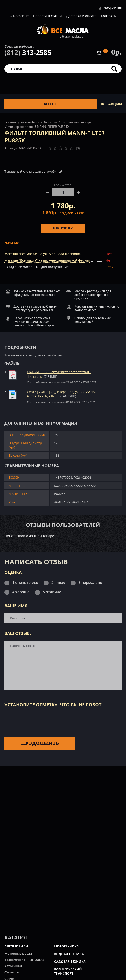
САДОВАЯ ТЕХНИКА (70, 961)
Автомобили (30, 122)
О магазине (19, 16)
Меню (51, 104)
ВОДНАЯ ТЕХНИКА (69, 954)
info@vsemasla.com (71, 36)
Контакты (109, 16)
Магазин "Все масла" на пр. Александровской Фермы (47, 260)
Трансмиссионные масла (24, 960)
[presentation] (39, 721)
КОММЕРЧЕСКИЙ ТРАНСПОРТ (68, 971)
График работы (18, 46)
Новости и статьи (47, 16)
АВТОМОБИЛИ (16, 946)
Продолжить (40, 743)
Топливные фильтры (77, 122)
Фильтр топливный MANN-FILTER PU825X (39, 127)
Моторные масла (18, 953)
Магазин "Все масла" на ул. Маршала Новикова (43, 254)
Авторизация (112, 8)
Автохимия (13, 966)
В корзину (63, 228)
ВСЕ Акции (111, 104)
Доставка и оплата (81, 16)
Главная (11, 122)
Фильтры (50, 122)
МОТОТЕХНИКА (66, 946)
